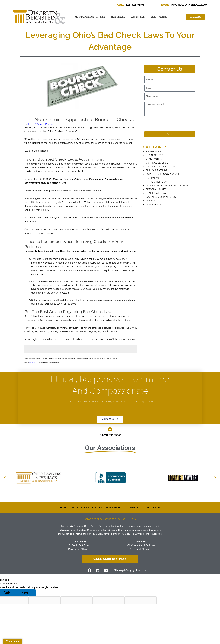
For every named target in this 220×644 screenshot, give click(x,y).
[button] (5, 478)
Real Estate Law (156, 193)
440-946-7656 (131, 5)
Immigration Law (156, 182)
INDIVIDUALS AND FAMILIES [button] (91, 17)
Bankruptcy (154, 152)
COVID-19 (151, 201)
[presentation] (168, 124)
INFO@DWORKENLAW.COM (184, 5)
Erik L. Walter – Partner (41, 124)
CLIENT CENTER (161, 17)
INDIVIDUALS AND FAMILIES (86, 508)
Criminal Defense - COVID (161, 167)
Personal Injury (156, 189)
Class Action (154, 159)
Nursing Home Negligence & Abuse (168, 185)
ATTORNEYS (139, 17)
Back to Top (110, 435)
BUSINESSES (120, 17)
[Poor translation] (26, 593)
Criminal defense (157, 163)
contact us (32, 363)
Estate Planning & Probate (163, 174)
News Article (154, 204)
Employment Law (157, 170)
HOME (63, 508)
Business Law (154, 155)
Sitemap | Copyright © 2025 (130, 570)
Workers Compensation (161, 197)
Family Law (153, 178)
